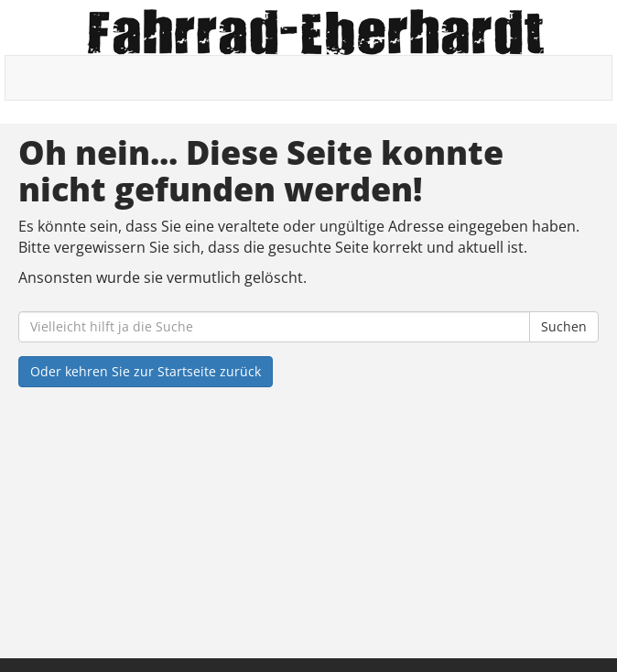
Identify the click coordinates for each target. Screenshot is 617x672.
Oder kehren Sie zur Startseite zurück (146, 371)
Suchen (564, 326)
